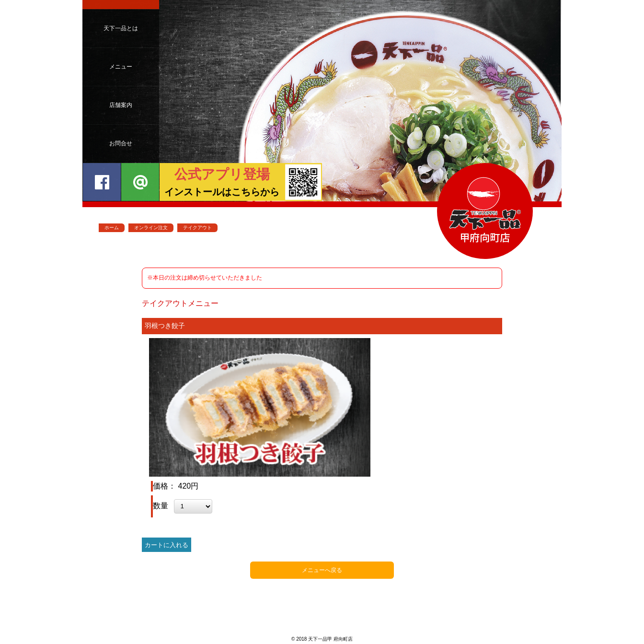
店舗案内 (121, 105)
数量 (161, 506)
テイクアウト (197, 228)
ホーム (112, 228)
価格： (165, 486)
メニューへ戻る (322, 570)
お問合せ (121, 143)
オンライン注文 (151, 228)
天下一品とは (121, 28)
